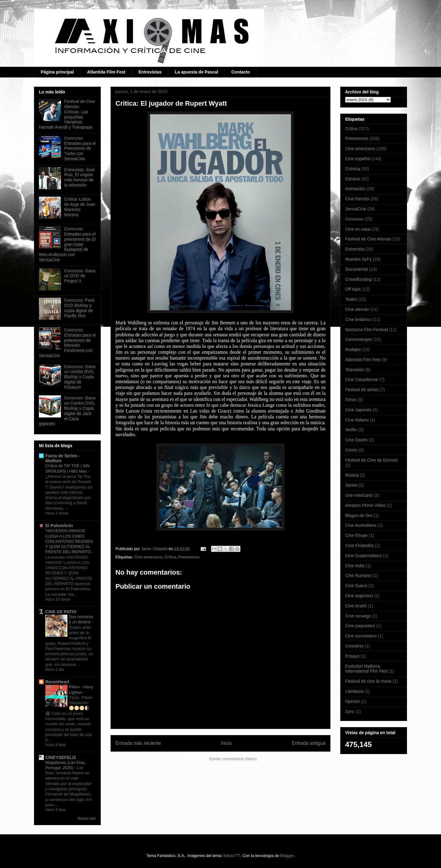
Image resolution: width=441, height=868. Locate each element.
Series (351, 485)
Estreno (352, 179)
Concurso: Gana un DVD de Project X (80, 276)
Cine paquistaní (360, 626)
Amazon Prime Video (365, 505)
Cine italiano (357, 420)
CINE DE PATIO (61, 612)
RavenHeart (57, 682)
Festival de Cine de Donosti (371, 460)
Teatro (351, 299)
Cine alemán (357, 309)
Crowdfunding (358, 279)
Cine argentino (359, 596)
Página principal (57, 72)
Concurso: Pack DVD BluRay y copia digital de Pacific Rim (79, 308)
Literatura (354, 691)
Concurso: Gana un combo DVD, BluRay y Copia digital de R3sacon (80, 377)
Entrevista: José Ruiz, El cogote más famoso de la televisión (80, 177)
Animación (355, 189)
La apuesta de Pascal (197, 72)
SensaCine (356, 209)
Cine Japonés (358, 410)
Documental (357, 269)
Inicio (226, 743)
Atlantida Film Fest (106, 72)
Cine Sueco (356, 586)
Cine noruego (358, 616)
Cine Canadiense (362, 379)
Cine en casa (358, 229)
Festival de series (362, 390)
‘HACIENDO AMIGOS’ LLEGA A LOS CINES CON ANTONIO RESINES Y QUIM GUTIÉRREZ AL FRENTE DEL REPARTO (69, 541)
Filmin (351, 400)
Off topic (353, 289)
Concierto (354, 646)
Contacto (241, 72)
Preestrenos (189, 557)
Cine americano (148, 557)
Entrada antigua (309, 743)
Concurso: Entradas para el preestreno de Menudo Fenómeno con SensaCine (67, 343)
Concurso (354, 219)
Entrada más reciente (138, 743)
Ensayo (352, 656)
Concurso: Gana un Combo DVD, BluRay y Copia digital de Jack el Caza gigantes (67, 411)
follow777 (232, 856)
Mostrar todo (87, 818)
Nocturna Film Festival (366, 330)
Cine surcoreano (361, 636)
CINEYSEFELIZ (61, 757)
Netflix (351, 430)
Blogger (287, 856)
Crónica (352, 169)
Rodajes (353, 349)
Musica (352, 475)
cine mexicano (359, 495)
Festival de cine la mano (368, 681)
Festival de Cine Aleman (368, 239)
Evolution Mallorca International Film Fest (366, 669)
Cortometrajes (359, 339)
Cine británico (358, 319)
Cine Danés (356, 440)
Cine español (358, 159)
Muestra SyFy (358, 259)
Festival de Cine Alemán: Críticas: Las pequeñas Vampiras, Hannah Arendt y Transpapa (67, 114)
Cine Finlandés (359, 545)
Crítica (170, 557)
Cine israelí (356, 606)
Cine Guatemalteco (364, 556)
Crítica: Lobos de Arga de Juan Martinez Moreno (80, 207)
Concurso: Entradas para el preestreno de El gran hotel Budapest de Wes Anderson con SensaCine (67, 244)
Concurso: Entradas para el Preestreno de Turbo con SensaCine (80, 148)
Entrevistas (150, 72)
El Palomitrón (59, 526)
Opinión (352, 701)
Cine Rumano (358, 576)
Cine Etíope (356, 535)
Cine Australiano (361, 525)
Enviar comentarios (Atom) (233, 759)
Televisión (354, 370)
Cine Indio (355, 566)
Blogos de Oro (359, 515)
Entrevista (355, 249)
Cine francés (357, 199)
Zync (350, 711)
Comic (351, 450)
